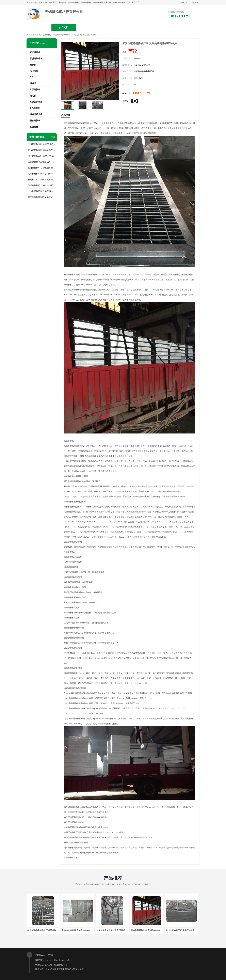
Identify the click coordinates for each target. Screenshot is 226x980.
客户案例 (162, 27)
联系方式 (187, 27)
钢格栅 (33, 83)
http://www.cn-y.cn (72, 858)
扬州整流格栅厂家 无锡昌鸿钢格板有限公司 (185, 930)
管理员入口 (70, 969)
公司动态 (138, 27)
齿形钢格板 (35, 90)
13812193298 (142, 93)
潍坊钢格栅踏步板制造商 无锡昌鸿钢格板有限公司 (119, 930)
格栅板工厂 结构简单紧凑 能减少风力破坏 (42, 180)
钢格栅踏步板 (36, 114)
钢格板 (33, 96)
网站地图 (80, 969)
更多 (53, 137)
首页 (39, 35)
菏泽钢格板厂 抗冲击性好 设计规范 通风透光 (42, 185)
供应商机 (64, 27)
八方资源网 (51, 969)
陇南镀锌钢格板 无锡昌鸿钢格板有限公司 (80, 930)
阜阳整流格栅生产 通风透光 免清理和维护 (42, 197)
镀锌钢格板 (35, 52)
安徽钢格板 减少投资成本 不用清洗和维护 (42, 162)
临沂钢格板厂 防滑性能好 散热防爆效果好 (42, 168)
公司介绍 (113, 27)
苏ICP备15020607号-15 (63, 960)
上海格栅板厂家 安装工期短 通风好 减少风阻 (42, 191)
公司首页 (39, 27)
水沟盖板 (34, 71)
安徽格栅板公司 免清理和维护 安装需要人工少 (42, 144)
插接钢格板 (35, 121)
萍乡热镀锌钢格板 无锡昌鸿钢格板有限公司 (150, 930)
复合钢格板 (35, 108)
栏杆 (32, 77)
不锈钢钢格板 (36, 59)
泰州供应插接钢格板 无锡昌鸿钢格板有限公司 (48, 930)
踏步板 (33, 65)
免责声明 (60, 969)
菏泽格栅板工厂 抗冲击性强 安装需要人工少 (42, 156)
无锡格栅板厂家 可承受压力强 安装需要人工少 (42, 174)
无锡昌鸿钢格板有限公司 (45, 965)
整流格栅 (34, 127)
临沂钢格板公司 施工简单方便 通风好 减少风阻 (42, 150)
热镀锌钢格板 (36, 102)
